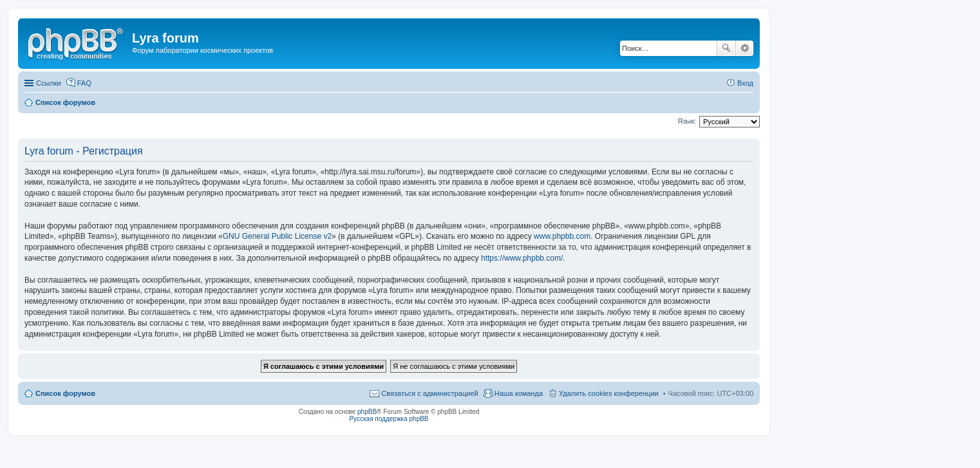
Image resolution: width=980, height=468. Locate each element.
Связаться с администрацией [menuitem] (429, 393)
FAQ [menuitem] (84, 83)
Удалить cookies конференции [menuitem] (609, 393)
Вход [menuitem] (745, 83)
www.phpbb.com (562, 236)
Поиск (726, 48)
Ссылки (49, 83)
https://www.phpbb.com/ (522, 258)
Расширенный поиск (745, 48)
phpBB (367, 412)
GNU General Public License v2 (277, 236)
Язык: (687, 121)
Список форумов (65, 393)
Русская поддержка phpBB (389, 419)
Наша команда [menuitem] (519, 393)
